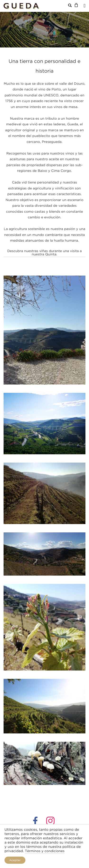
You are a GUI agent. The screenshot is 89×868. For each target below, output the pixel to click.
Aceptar (15, 860)
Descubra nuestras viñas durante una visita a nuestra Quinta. (44, 253)
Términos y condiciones (45, 851)
